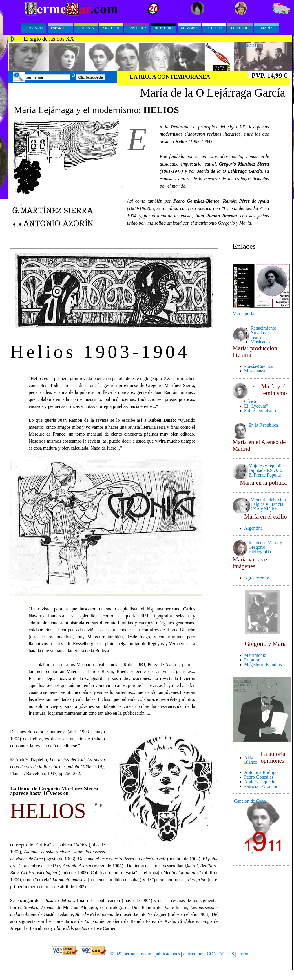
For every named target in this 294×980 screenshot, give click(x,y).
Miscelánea (255, 371)
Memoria (189, 28)
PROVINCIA (34, 28)
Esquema (247, 45)
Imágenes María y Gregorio (265, 545)
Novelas (258, 333)
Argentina (253, 528)
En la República (263, 425)
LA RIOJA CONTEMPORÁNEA (170, 77)
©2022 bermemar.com (131, 954)
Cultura (214, 28)
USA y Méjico (264, 509)
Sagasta (86, 28)
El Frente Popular (265, 475)
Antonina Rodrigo (261, 772)
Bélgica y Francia (267, 504)
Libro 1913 (240, 28)
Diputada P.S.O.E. (265, 470)
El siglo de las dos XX (49, 39)
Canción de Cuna (250, 801)
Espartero (61, 28)
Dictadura (164, 28)
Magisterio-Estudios (263, 664)
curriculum (193, 954)
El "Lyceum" (256, 406)
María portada (246, 313)
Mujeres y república (267, 466)
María (267, 28)
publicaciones (167, 954)
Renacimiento (263, 328)
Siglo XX (111, 28)
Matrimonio (255, 655)
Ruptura (252, 660)
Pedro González (259, 777)
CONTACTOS (220, 954)
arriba (243, 954)
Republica (137, 28)
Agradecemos (257, 578)
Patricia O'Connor (261, 786)
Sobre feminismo (260, 411)
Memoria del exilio (268, 500)
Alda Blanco (251, 760)
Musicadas (260, 342)
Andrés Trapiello (260, 782)
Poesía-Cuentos (259, 366)
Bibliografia (260, 552)
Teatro (256, 337)
